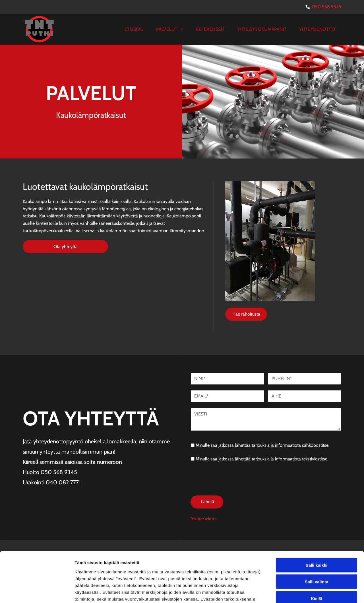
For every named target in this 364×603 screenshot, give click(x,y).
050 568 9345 (327, 7)
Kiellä (317, 548)
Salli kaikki (317, 515)
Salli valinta (317, 532)
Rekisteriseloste (203, 492)
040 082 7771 (63, 482)
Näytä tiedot (304, 592)
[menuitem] (134, 29)
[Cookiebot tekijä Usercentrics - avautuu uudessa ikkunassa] (37, 592)
